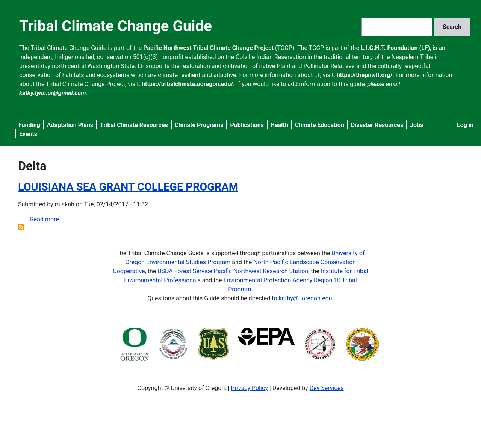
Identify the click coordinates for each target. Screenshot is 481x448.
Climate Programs (199, 125)
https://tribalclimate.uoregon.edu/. (188, 84)
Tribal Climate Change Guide (116, 26)
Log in (465, 125)
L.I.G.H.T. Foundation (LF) (395, 48)
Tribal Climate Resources (134, 125)
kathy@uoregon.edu (306, 298)
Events (28, 134)
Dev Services (327, 388)
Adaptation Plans (70, 125)
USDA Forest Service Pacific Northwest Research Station (233, 271)
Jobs (417, 125)
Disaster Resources (377, 125)
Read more (45, 219)
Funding (29, 125)
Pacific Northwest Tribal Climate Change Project (208, 48)
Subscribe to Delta (21, 227)
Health (279, 125)
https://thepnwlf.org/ (365, 75)
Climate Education (320, 125)
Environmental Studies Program (188, 262)
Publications (247, 125)
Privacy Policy (249, 388)
